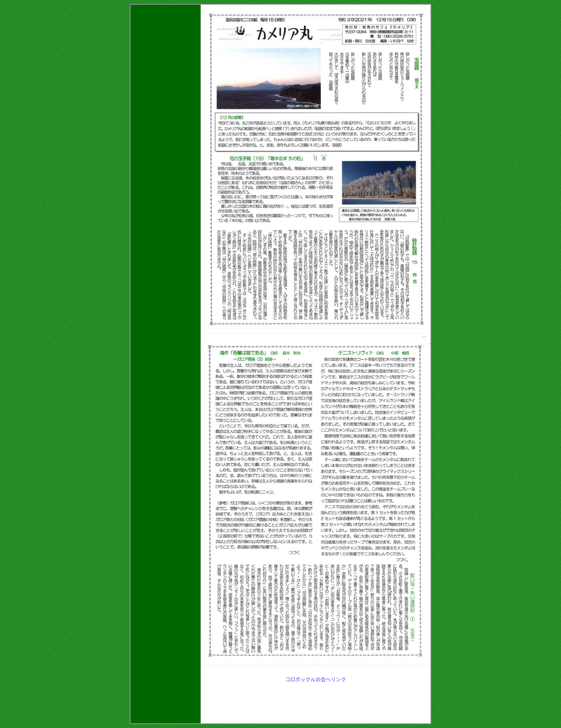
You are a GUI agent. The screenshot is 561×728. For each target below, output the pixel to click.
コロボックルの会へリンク (316, 679)
